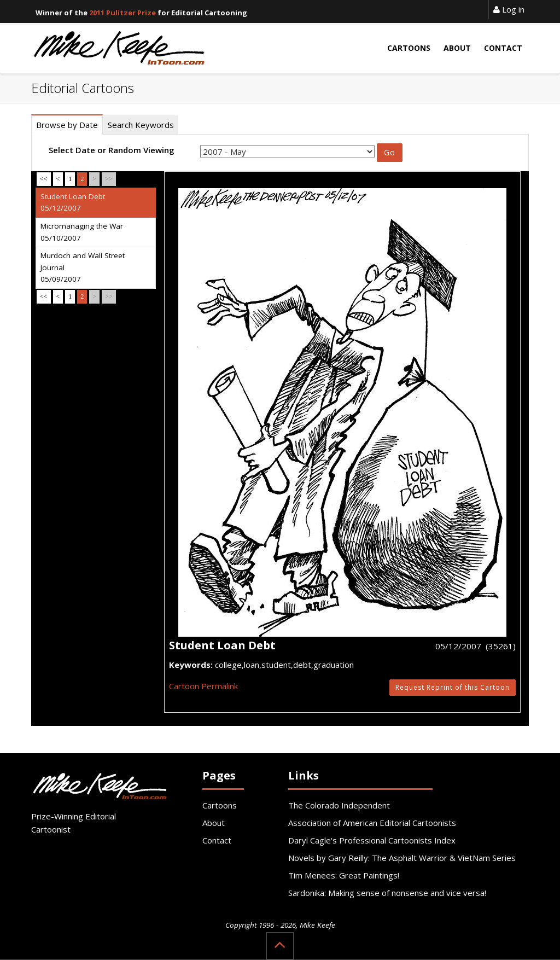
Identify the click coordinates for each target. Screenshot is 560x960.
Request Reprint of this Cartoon (453, 687)
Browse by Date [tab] (67, 125)
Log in (509, 9)
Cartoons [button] (409, 48)
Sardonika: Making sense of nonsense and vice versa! (387, 893)
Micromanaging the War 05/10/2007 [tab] (82, 232)
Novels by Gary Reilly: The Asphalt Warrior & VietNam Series (402, 858)
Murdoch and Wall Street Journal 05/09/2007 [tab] (83, 267)
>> (109, 179)
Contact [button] (503, 48)
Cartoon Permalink (203, 686)
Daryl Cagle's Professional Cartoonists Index (372, 840)
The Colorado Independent (339, 805)
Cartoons (220, 805)
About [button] (457, 48)
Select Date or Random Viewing (112, 150)
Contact (217, 840)
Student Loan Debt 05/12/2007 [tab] (73, 202)
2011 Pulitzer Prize (122, 13)
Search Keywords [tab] (141, 125)
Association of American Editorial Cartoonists (372, 823)
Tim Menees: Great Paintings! (344, 875)
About (214, 823)
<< (44, 179)
